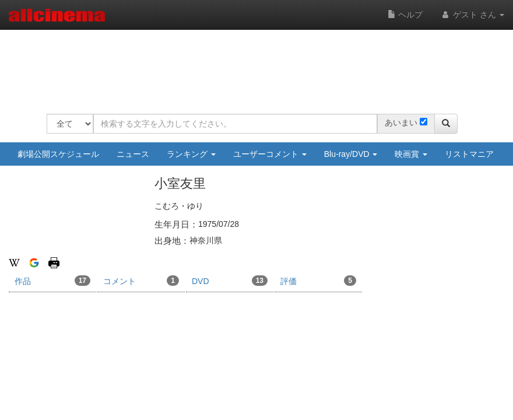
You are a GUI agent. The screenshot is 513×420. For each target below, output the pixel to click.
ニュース (133, 154)
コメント (141, 281)
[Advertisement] (259, 64)
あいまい (401, 123)
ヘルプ (405, 15)
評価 (318, 281)
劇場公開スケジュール (58, 154)
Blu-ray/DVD (351, 154)
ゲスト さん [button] (472, 15)
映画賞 (411, 154)
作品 (52, 281)
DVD (230, 281)
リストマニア (469, 154)
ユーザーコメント (270, 154)
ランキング (191, 154)
